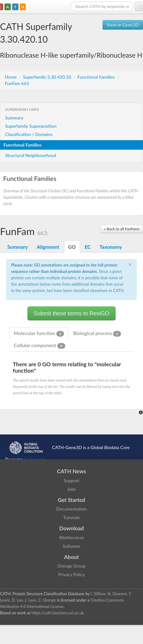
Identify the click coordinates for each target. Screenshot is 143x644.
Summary (14, 118)
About (71, 557)
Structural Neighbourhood (31, 155)
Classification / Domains (29, 134)
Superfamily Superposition (31, 126)
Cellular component (39, 346)
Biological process (97, 333)
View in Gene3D (123, 25)
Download (71, 528)
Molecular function (39, 333)
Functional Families (97, 77)
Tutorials (71, 517)
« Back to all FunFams (122, 229)
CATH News (71, 471)
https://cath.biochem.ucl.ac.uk (58, 613)
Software (71, 546)
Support (71, 480)
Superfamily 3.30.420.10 (48, 77)
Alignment (48, 247)
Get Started (72, 500)
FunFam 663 (17, 83)
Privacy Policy (71, 574)
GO (72, 247)
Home (11, 77)
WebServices (71, 537)
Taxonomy (111, 247)
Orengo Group (71, 566)
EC (88, 247)
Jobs (72, 489)
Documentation (72, 509)
